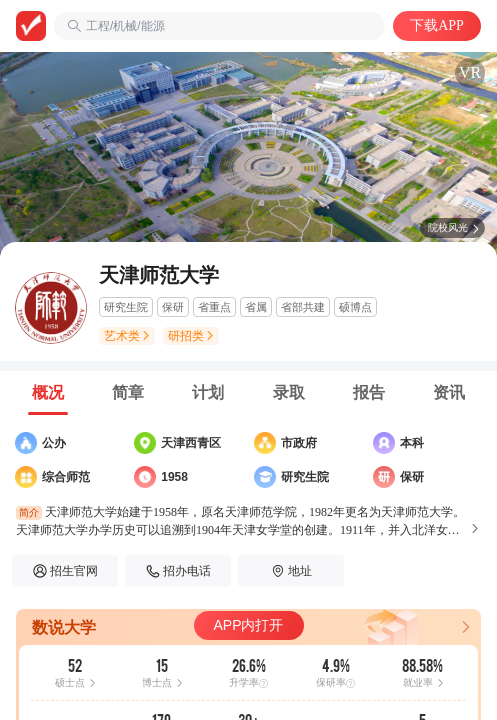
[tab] (48, 393)
